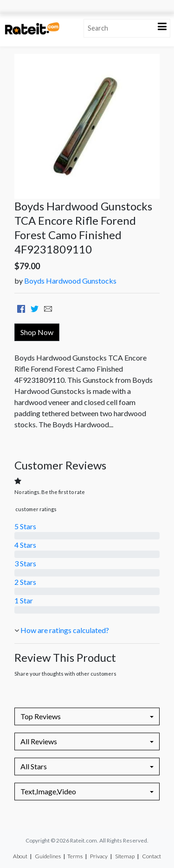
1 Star (24, 600)
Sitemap (125, 856)
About (20, 856)
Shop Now (37, 332)
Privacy (99, 856)
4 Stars (25, 545)
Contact (151, 856)
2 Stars (25, 582)
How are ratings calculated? (65, 630)
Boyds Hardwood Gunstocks (70, 281)
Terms (75, 856)
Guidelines (48, 856)
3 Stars (25, 563)
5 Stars (25, 526)
